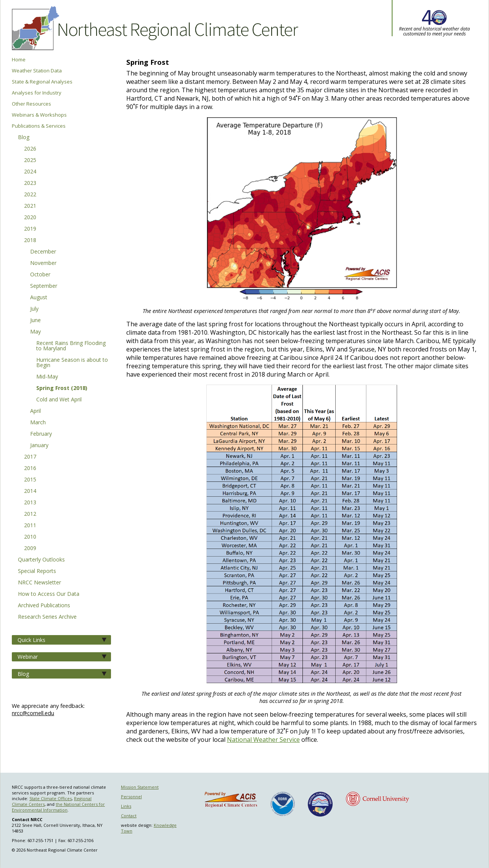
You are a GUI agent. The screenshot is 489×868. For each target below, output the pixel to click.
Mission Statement (140, 787)
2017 (30, 457)
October (40, 275)
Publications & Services (39, 126)
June (35, 321)
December (43, 252)
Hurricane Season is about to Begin (72, 363)
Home (19, 60)
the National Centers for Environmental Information (58, 807)
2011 (30, 526)
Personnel (131, 797)
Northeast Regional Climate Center (154, 29)
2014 (30, 491)
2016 (30, 468)
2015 (30, 480)
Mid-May (47, 377)
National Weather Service (263, 740)
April (35, 411)
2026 (30, 149)
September (44, 286)
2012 (30, 514)
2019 (30, 229)
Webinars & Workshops (39, 115)
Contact (129, 816)
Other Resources (31, 104)
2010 (30, 537)
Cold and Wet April (59, 400)
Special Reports (37, 571)
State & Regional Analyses (42, 82)
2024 (30, 172)
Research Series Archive (47, 617)
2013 (30, 503)
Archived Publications (44, 606)
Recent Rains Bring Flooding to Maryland (71, 346)
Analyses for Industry (37, 93)
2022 (30, 195)
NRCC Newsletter (39, 583)
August (39, 298)
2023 (30, 183)
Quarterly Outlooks (41, 560)
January (39, 446)
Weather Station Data (37, 71)
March (38, 423)
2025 (30, 160)
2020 (30, 218)
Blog (24, 138)
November (43, 263)
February (41, 434)
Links (126, 806)
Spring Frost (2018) (62, 388)
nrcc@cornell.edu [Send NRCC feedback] (33, 713)
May (35, 332)
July (34, 309)
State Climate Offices (51, 798)
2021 (30, 206)
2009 (30, 549)
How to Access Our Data (49, 594)
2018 (30, 241)
